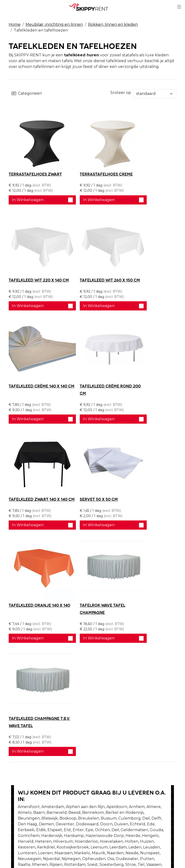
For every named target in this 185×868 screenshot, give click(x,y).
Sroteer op (166, 92)
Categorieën (27, 94)
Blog (57, 728)
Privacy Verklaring (113, 722)
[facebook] (143, 726)
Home (15, 24)
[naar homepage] (91, 7)
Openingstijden (24, 734)
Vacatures (18, 740)
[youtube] (143, 737)
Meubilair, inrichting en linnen (54, 24)
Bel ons (25, 656)
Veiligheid (61, 722)
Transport (62, 740)
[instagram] (143, 749)
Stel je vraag (82, 656)
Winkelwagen (109, 728)
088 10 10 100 (24, 806)
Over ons (17, 728)
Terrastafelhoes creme (92, 170)
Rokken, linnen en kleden (113, 24)
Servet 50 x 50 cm (85, 370)
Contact (103, 734)
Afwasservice (64, 734)
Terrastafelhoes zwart (35, 170)
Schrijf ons (51, 656)
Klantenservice (110, 740)
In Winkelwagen (35, 204)
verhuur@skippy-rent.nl (35, 815)
